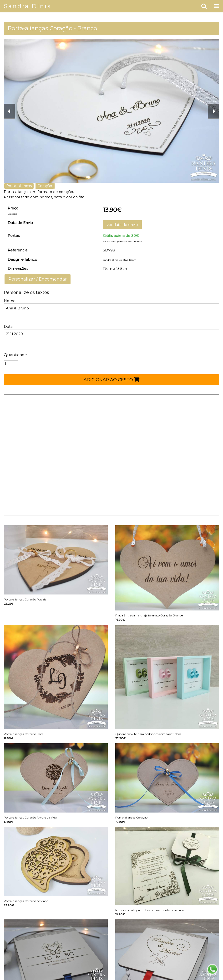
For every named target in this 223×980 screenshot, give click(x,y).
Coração (45, 186)
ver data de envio (122, 225)
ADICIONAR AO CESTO (111, 379)
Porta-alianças (19, 186)
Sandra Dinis (28, 6)
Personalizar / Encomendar (38, 279)
